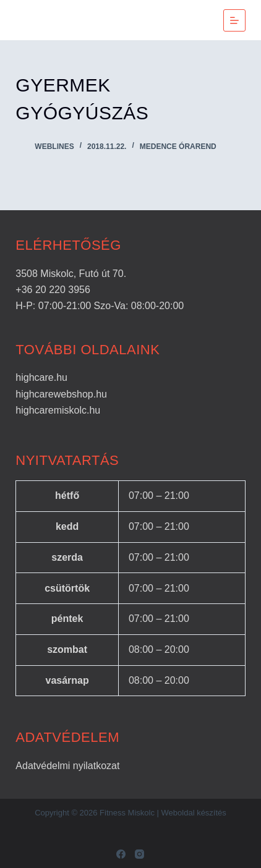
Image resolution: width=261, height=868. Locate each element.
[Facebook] (121, 854)
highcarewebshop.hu (61, 394)
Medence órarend (178, 147)
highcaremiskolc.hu (58, 410)
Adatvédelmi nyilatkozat (67, 766)
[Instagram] (139, 854)
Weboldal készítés (194, 813)
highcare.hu (41, 377)
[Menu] (234, 20)
